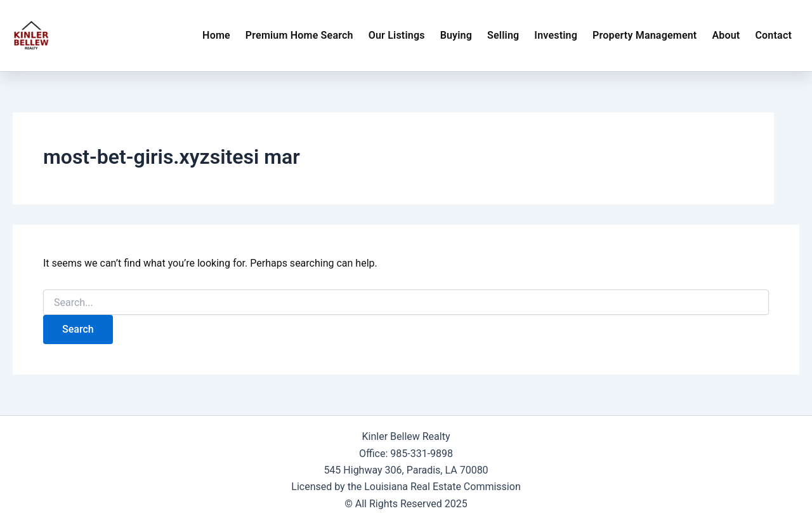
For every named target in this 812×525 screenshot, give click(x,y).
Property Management (645, 35)
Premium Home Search (299, 35)
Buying (456, 35)
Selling (503, 35)
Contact (773, 35)
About (726, 35)
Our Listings (397, 35)
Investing (556, 35)
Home (216, 35)
